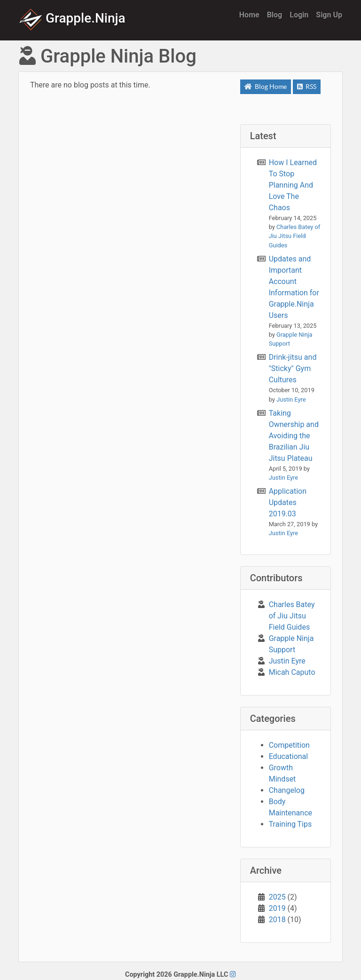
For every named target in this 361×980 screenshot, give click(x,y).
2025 (277, 897)
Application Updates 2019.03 (288, 502)
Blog (275, 15)
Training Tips (290, 824)
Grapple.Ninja (72, 18)
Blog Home (266, 87)
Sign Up (329, 15)
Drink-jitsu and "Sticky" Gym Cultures (293, 368)
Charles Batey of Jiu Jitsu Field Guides (292, 616)
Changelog (287, 790)
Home (249, 15)
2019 (277, 908)
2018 (277, 920)
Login (299, 15)
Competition (289, 745)
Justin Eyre (287, 661)
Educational (289, 756)
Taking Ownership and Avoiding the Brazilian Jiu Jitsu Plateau (294, 436)
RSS (307, 87)
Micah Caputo (292, 672)
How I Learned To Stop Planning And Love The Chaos (293, 185)
